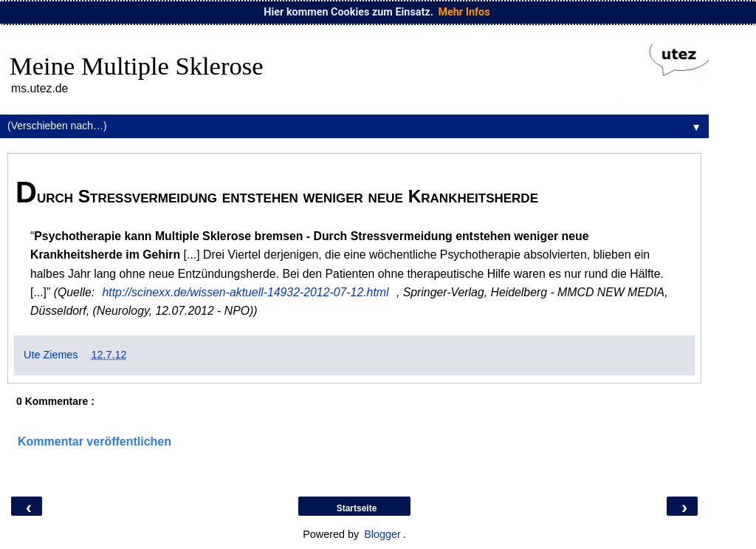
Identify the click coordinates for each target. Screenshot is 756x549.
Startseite (357, 508)
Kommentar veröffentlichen (94, 441)
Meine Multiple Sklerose (137, 66)
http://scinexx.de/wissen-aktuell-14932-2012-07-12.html (246, 292)
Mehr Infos (464, 12)
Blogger (382, 534)
